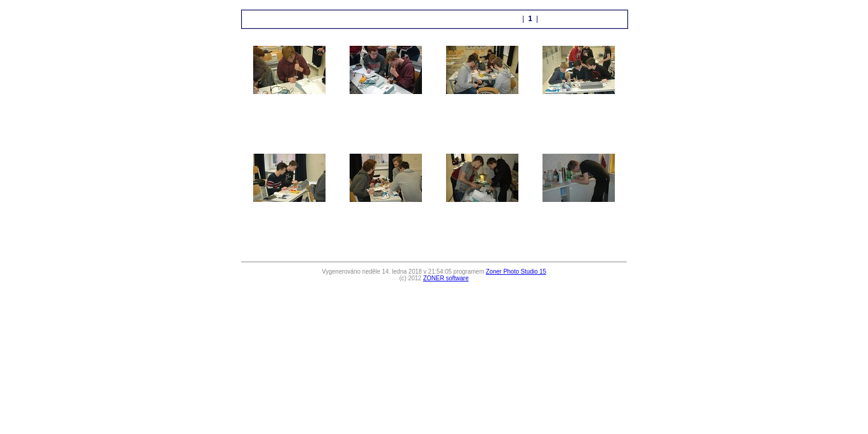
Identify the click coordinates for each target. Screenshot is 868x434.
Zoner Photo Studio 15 (516, 272)
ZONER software (446, 278)
